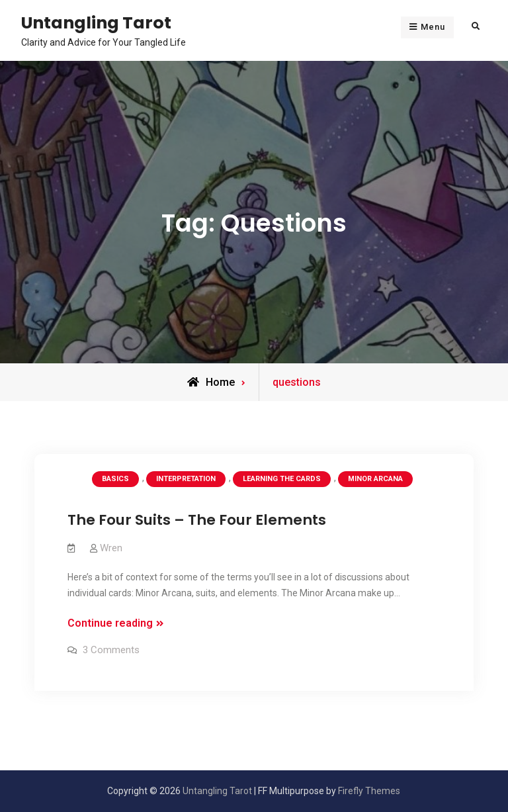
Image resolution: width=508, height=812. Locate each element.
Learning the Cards (282, 479)
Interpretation (186, 479)
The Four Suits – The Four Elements (197, 520)
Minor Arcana (375, 479)
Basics (115, 479)
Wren (111, 548)
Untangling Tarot (96, 23)
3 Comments (111, 650)
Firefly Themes (369, 791)
